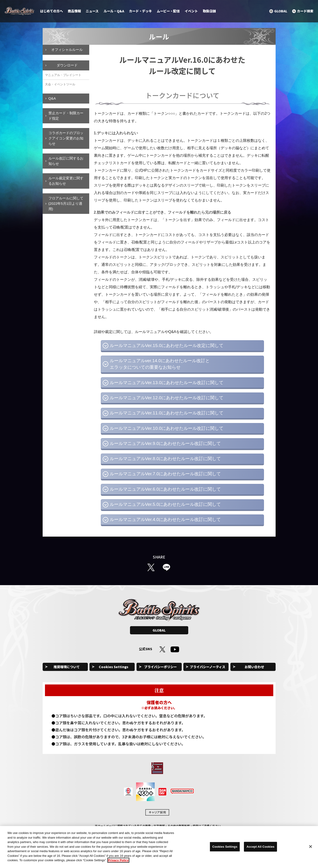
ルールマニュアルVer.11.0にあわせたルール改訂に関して (167, 413)
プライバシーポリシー (161, 667)
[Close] (311, 849)
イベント (191, 11)
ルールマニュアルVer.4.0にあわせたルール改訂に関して (165, 519)
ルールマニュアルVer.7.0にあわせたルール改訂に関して (165, 474)
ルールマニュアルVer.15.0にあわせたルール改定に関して (167, 345)
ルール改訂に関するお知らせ (66, 161)
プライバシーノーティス (208, 667)
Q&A (52, 98)
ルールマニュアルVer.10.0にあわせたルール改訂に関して (167, 428)
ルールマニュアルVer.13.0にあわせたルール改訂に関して (167, 383)
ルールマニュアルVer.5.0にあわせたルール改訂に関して (165, 504)
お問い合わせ (254, 667)
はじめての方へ (51, 11)
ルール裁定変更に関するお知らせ (66, 181)
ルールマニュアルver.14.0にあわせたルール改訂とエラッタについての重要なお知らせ (160, 364)
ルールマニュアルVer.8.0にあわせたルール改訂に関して (165, 459)
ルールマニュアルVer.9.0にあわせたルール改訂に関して (165, 443)
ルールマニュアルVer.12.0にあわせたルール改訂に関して (167, 398)
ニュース (92, 11)
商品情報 (74, 11)
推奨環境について (67, 667)
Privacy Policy (118, 863)
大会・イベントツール (60, 84)
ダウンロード (67, 65)
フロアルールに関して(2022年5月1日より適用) (66, 203)
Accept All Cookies (260, 849)
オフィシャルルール (67, 50)
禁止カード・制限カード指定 (66, 116)
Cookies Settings (114, 667)
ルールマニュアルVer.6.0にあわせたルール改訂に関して (165, 489)
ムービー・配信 (168, 11)
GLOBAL (159, 630)
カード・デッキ (140, 11)
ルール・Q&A (114, 11)
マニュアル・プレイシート (63, 75)
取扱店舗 (209, 11)
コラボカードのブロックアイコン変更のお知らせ (66, 138)
